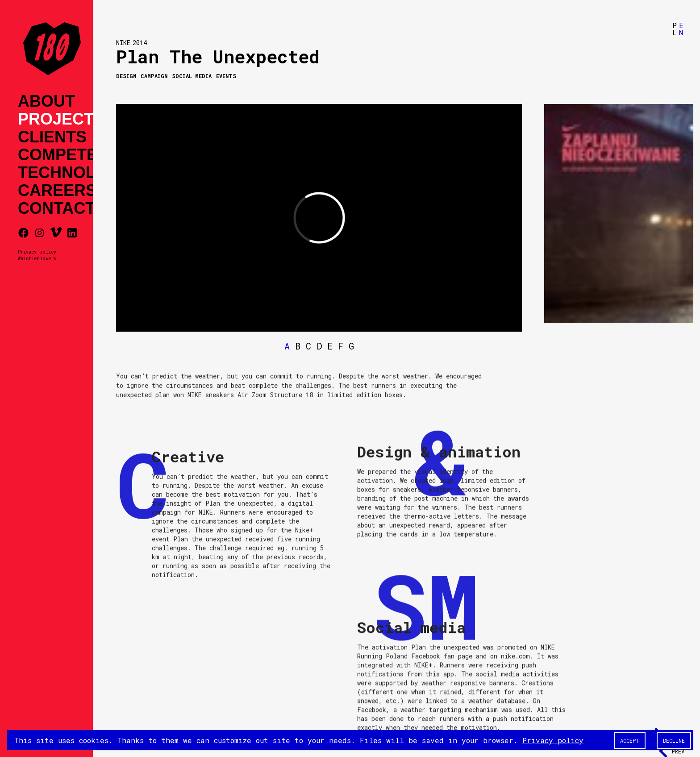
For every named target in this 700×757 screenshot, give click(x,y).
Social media (192, 76)
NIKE (123, 43)
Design (126, 76)
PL (675, 29)
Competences (80, 155)
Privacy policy (37, 252)
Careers (57, 191)
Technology (75, 173)
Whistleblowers (37, 258)
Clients (52, 137)
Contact (56, 208)
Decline (674, 740)
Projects (61, 119)
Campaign (154, 76)
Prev (678, 751)
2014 (140, 43)
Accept (630, 740)
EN (681, 29)
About (46, 101)
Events (226, 76)
